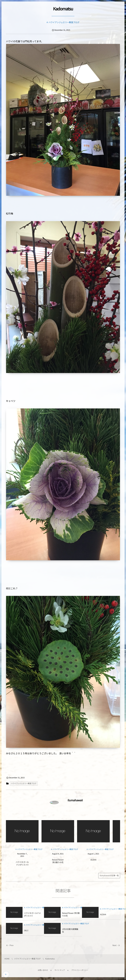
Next (116, 945)
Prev (10, 945)
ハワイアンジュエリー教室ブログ (64, 22)
